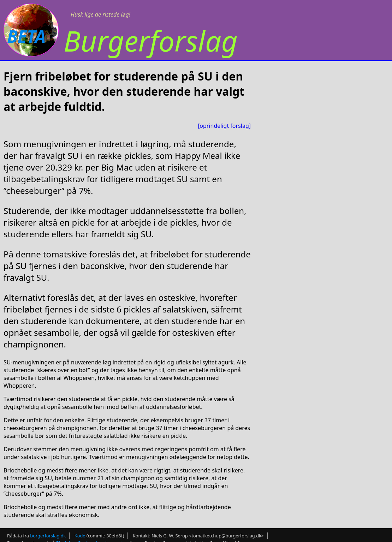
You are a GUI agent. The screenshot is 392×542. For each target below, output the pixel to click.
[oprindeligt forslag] (224, 126)
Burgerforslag (151, 40)
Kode (80, 536)
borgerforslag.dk (48, 536)
